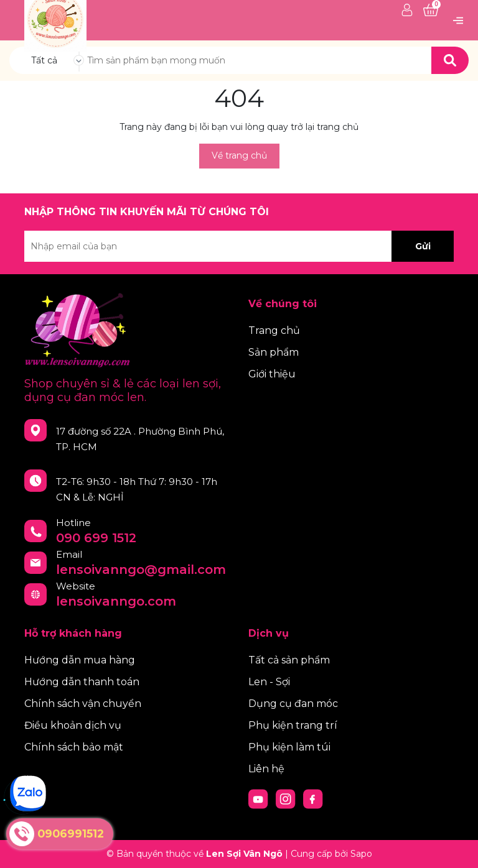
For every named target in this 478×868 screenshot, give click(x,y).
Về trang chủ (239, 155)
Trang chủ (274, 330)
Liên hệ (266, 769)
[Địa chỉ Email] (239, 246)
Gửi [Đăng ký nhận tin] (423, 246)
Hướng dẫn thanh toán (82, 682)
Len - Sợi (269, 682)
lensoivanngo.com (116, 601)
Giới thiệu (272, 374)
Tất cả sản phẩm (289, 660)
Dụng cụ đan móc (293, 704)
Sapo (361, 854)
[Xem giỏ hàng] (431, 11)
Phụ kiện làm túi (289, 747)
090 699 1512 (96, 538)
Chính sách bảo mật (74, 747)
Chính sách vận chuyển (83, 704)
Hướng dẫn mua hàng (80, 660)
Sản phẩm (274, 352)
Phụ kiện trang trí (293, 725)
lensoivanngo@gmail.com (141, 570)
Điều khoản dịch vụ (73, 725)
